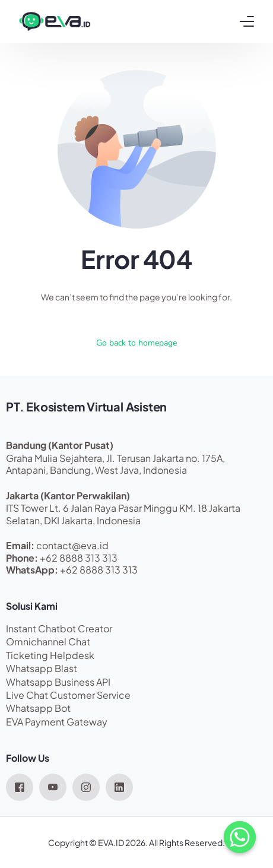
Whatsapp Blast (42, 668)
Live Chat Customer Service (68, 695)
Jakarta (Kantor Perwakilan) (68, 495)
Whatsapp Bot (38, 708)
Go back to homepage (136, 343)
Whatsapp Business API (58, 682)
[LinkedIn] (119, 786)
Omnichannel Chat (48, 642)
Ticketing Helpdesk (50, 655)
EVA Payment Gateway (57, 722)
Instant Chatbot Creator (59, 628)
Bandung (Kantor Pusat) (60, 445)
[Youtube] (53, 786)
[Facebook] (20, 786)
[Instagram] (86, 786)
